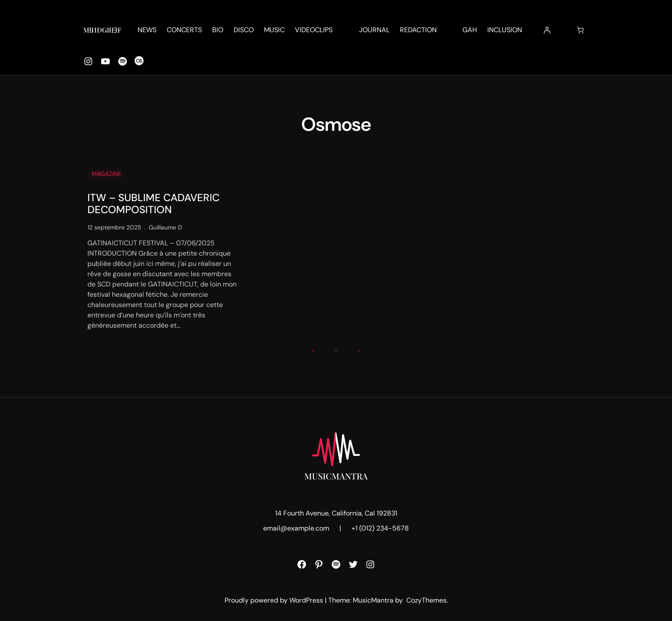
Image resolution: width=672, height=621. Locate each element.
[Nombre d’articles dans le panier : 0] (580, 30)
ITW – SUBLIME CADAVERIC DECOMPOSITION (153, 204)
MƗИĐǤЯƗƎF (102, 30)
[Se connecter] (547, 30)
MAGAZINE (106, 174)
